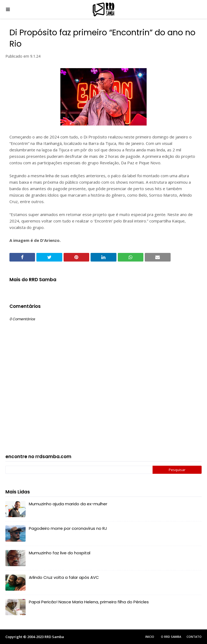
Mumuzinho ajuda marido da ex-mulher (68, 504)
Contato (194, 637)
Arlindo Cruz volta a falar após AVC (64, 577)
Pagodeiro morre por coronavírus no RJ (68, 528)
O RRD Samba (171, 637)
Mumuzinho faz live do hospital (60, 553)
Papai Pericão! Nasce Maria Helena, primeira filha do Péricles (89, 602)
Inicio (150, 637)
